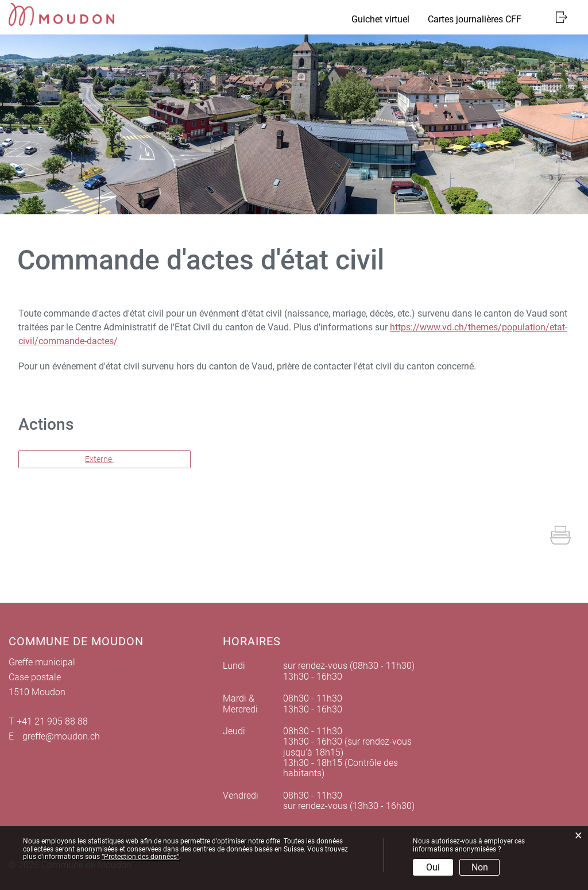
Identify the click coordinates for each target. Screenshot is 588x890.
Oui (433, 867)
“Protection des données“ (140, 857)
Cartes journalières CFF (475, 19)
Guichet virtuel (380, 19)
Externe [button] (99, 459)
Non (480, 867)
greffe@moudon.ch (61, 736)
